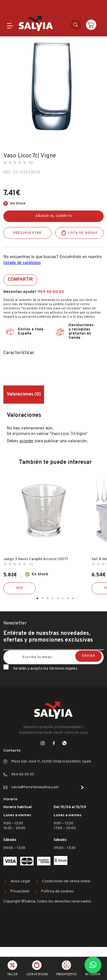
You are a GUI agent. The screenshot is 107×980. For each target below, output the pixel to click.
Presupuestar (27, 233)
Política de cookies (57, 891)
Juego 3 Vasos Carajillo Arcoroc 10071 (36, 559)
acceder (27, 441)
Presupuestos (66, 974)
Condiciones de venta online (66, 881)
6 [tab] (63, 598)
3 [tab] (48, 598)
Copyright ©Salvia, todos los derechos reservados (47, 901)
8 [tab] (73, 598)
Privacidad (20, 891)
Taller (12, 974)
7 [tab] (68, 598)
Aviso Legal (20, 881)
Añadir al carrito (54, 216)
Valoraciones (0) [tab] (24, 394)
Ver (20, 588)
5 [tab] (58, 598)
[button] (93, 965)
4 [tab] (53, 598)
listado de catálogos (22, 263)
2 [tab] (43, 598)
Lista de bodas (83, 233)
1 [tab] (38, 598)
